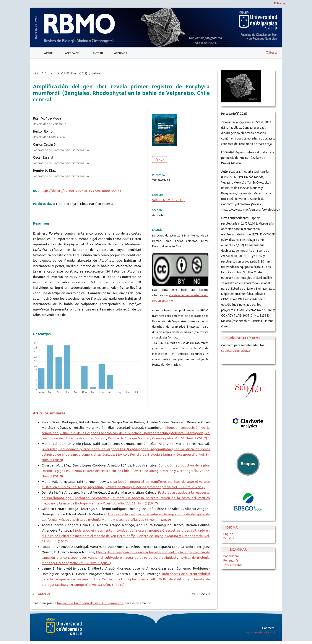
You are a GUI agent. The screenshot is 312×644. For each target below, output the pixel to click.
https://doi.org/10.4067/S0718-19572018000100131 (81, 191)
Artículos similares (49, 413)
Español (229, 538)
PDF (161, 159)
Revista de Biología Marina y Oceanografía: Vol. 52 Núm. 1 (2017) (158, 438)
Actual (49, 53)
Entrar (98, 53)
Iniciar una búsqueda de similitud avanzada (90, 603)
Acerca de (72, 53)
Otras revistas (233, 565)
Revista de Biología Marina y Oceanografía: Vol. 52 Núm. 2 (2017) (155, 487)
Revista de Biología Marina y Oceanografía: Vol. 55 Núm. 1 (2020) (121, 520)
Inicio (36, 73)
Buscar (272, 53)
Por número (231, 556)
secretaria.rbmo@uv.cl (236, 351)
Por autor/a (231, 560)
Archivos (120, 53)
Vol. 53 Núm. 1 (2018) (74, 73)
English (228, 534)
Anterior (44, 594)
